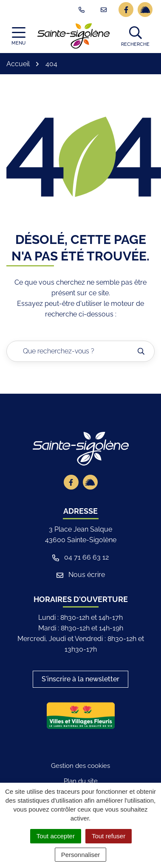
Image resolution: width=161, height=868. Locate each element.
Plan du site (81, 781)
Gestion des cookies (80, 766)
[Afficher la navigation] (18, 36)
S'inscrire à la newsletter (80, 679)
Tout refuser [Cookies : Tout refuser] (109, 836)
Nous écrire (81, 575)
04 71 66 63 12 (80, 557)
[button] (135, 36)
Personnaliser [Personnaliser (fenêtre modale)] (81, 855)
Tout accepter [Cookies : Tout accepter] (56, 836)
